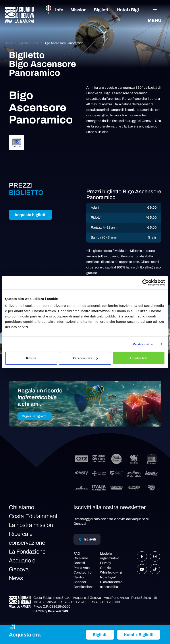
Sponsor (80, 582)
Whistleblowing (111, 572)
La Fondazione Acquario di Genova (27, 560)
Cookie (105, 568)
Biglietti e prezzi (28, 43)
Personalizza (85, 358)
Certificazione (83, 587)
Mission (78, 10)
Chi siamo (21, 507)
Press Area (82, 568)
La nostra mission (31, 525)
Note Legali (108, 577)
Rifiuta (31, 358)
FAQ (77, 554)
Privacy (106, 563)
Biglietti (102, 10)
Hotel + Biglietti (139, 635)
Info (59, 10)
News (16, 578)
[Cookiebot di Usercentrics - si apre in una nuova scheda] (146, 282)
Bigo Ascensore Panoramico (63, 43)
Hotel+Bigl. (128, 10)
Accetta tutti (139, 358)
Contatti (79, 563)
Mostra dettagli (144, 344)
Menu (155, 15)
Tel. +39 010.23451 (73, 602)
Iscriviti (87, 539)
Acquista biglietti (30, 215)
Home (9, 43)
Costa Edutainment (33, 516)
